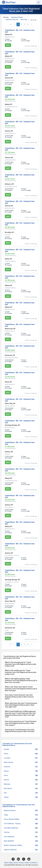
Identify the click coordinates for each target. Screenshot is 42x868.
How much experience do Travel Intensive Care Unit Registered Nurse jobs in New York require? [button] (21, 723)
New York (24, 20)
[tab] (21, 664)
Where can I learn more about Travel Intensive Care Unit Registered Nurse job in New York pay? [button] (21, 689)
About (6, 863)
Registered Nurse (17, 17)
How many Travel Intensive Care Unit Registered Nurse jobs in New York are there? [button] (19, 697)
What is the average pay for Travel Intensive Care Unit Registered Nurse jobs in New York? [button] (21, 664)
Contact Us (34, 863)
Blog (11, 863)
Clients (27, 863)
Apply (8, 45)
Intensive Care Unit (12, 20)
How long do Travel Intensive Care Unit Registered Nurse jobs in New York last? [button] (20, 731)
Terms (16, 863)
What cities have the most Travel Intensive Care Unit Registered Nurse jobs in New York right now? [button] (21, 705)
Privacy (21, 863)
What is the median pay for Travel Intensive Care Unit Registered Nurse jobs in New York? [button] (21, 672)
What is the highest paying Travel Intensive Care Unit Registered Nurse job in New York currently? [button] (21, 681)
